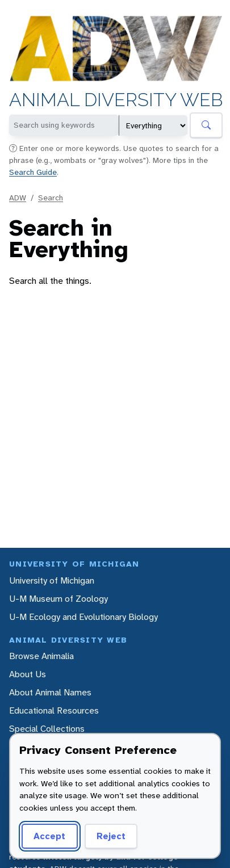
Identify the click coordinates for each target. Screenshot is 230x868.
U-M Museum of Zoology (58, 599)
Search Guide (33, 172)
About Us (28, 674)
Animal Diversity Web (116, 100)
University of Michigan (52, 580)
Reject (107, 836)
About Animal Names (50, 692)
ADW (18, 198)
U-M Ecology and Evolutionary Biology (83, 617)
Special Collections (47, 729)
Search (51, 198)
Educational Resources (54, 710)
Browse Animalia (41, 656)
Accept (48, 836)
